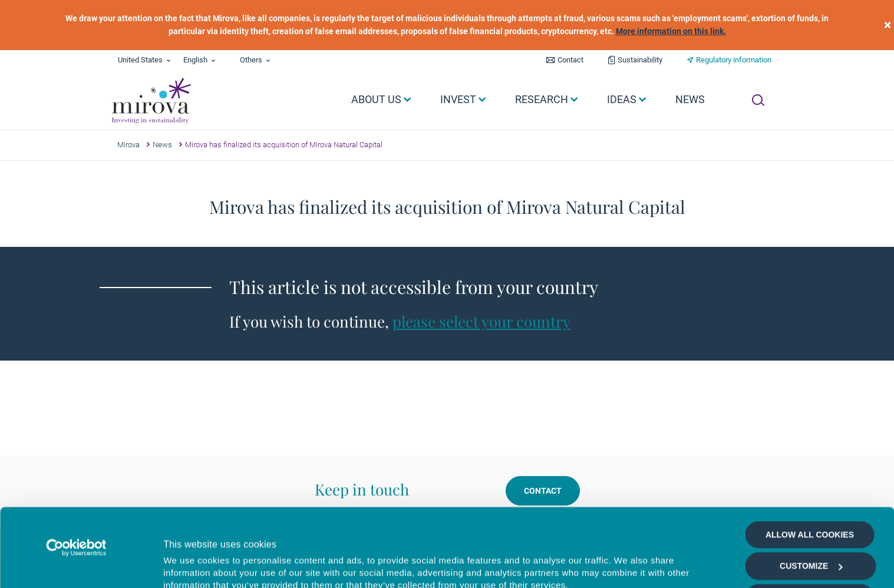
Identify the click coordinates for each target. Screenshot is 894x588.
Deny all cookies (809, 556)
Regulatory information (734, 60)
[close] (888, 25)
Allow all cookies (810, 461)
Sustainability (640, 60)
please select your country (481, 321)
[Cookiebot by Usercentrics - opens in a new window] (76, 474)
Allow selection (809, 524)
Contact (570, 60)
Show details (627, 565)
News (162, 145)
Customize (811, 493)
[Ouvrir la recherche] (758, 100)
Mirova (128, 145)
